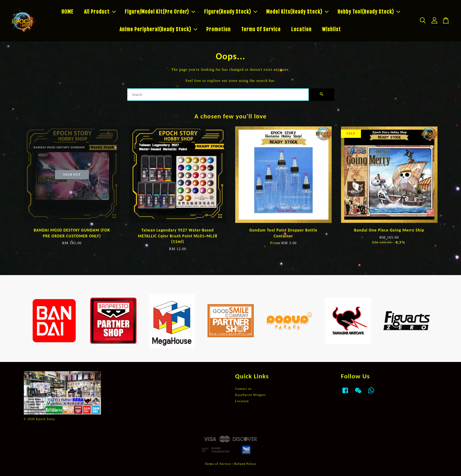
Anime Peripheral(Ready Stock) (158, 29)
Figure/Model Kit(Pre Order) (160, 12)
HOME (67, 12)
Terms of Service (218, 464)
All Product (100, 12)
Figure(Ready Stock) (231, 12)
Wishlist (331, 29)
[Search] (218, 95)
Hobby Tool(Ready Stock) (369, 12)
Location (301, 29)
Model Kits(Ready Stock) (297, 12)
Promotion (218, 29)
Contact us (243, 389)
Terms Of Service (261, 29)
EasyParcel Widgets (251, 395)
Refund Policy (245, 464)
